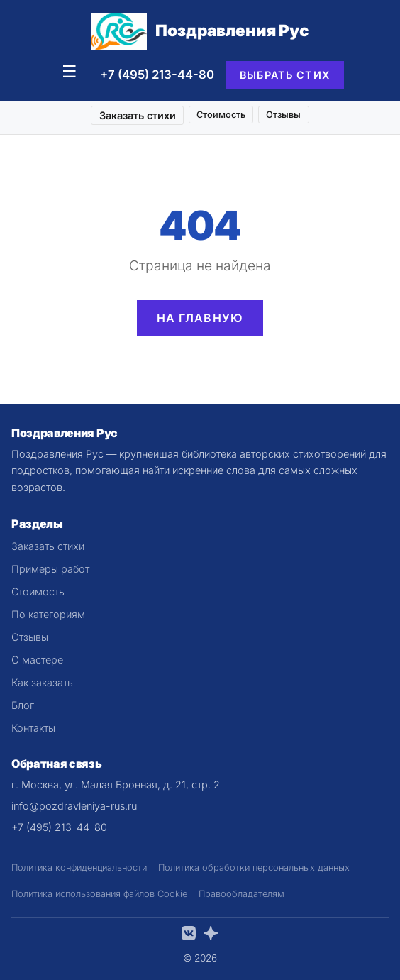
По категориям (48, 614)
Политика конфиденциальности (79, 868)
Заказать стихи (138, 115)
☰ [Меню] (70, 71)
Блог (23, 705)
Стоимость (221, 115)
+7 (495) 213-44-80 (157, 75)
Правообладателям (241, 894)
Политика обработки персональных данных (254, 868)
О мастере (37, 660)
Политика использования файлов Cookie (99, 894)
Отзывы (283, 115)
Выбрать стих (285, 75)
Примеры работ (50, 569)
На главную (200, 318)
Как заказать (42, 682)
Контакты (33, 728)
